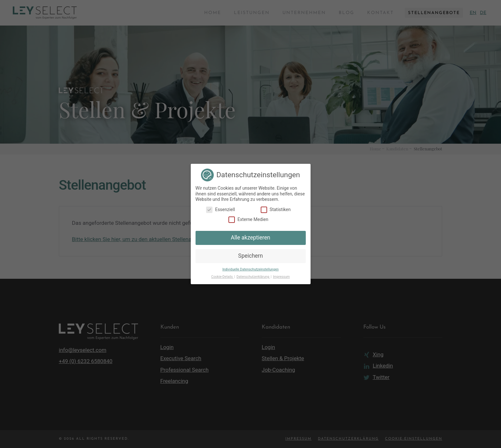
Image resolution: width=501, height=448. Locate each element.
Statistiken (276, 210)
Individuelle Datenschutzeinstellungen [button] (250, 269)
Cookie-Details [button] (222, 277)
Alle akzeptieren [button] (250, 238)
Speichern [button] (250, 256)
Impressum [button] (281, 277)
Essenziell (220, 210)
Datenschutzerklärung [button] (253, 277)
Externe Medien (248, 220)
